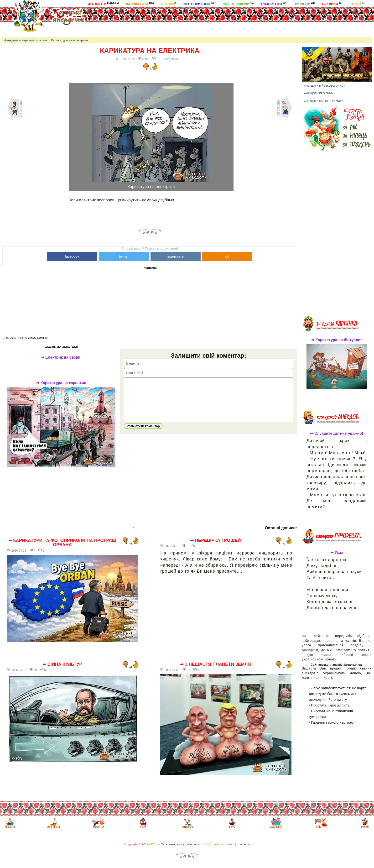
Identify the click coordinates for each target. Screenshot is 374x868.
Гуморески (274, 4)
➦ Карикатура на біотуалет (337, 340)
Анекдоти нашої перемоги (324, 101)
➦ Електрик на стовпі (61, 357)
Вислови (304, 4)
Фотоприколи (200, 4)
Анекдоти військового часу (325, 86)
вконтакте (176, 256)
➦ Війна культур (62, 664)
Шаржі (169, 4)
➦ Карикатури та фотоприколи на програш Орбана (62, 543)
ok (227, 256)
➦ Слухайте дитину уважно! (337, 434)
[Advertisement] (200, 21)
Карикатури (140, 4)
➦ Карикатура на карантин (61, 383)
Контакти (243, 844)
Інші (45, 40)
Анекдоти (103, 4)
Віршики (332, 4)
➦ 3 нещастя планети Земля (216, 664)
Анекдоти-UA (170, 59)
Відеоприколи (238, 4)
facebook (72, 256)
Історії (357, 4)
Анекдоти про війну (319, 93)
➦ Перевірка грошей (216, 540)
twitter (124, 256)
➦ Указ (337, 553)
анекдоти (175, 844)
